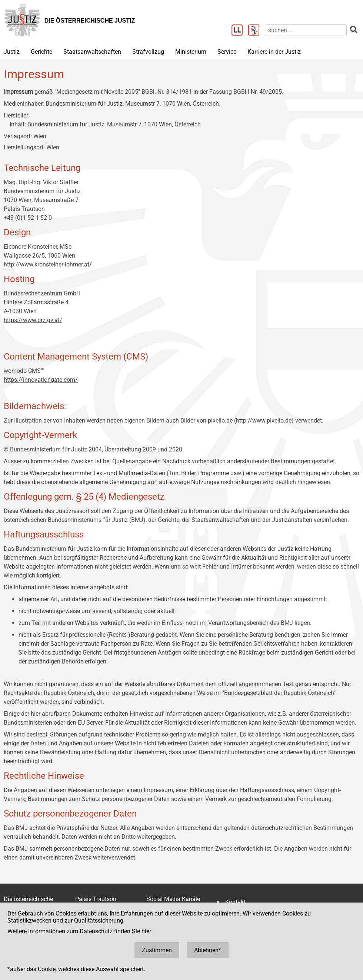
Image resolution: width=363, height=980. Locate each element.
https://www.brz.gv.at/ (33, 320)
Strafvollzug (148, 52)
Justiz (12, 52)
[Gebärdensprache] (257, 31)
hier (146, 931)
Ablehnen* (208, 950)
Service (227, 52)
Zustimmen (157, 950)
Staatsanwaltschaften (92, 52)
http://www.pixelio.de (264, 421)
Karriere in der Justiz (274, 52)
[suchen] (306, 30)
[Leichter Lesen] (240, 31)
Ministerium (191, 52)
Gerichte (41, 52)
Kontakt (235, 902)
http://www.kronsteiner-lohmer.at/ (48, 264)
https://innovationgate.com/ (41, 380)
